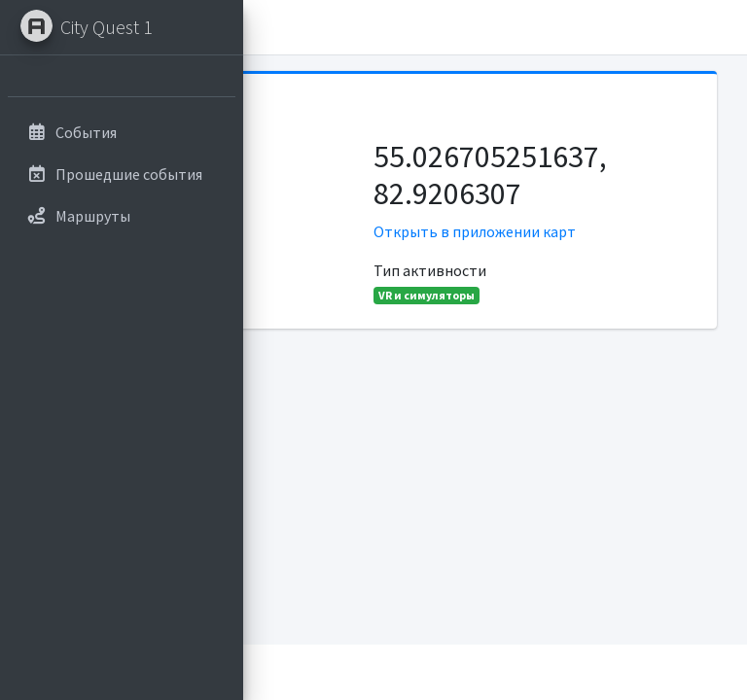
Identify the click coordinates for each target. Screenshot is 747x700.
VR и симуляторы (427, 295)
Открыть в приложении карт (475, 231)
